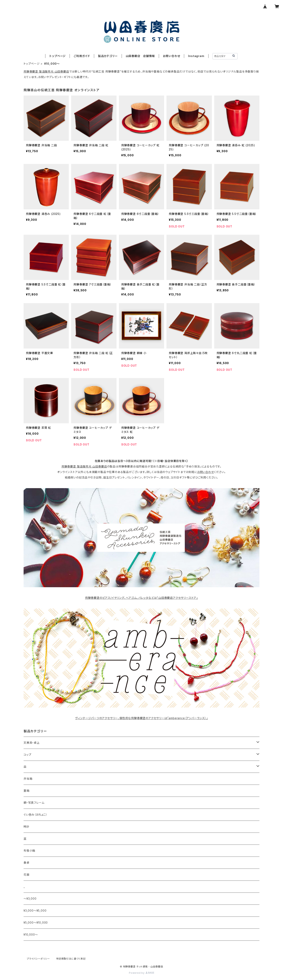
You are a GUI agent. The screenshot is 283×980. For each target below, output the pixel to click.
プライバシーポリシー (38, 959)
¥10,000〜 (31, 934)
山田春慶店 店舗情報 (140, 56)
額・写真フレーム (34, 803)
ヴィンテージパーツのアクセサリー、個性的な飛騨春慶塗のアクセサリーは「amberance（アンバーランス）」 (141, 718)
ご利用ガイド (82, 56)
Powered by (141, 973)
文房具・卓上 (32, 743)
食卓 (27, 863)
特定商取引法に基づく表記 (71, 959)
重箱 (27, 791)
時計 (27, 827)
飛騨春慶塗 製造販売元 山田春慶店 (46, 71)
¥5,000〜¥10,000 (36, 922)
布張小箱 (29, 851)
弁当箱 (28, 779)
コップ (27, 755)
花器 (27, 875)
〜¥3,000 (30, 899)
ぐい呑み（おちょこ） (35, 815)
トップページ (57, 56)
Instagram (196, 56)
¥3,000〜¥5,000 (35, 911)
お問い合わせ (172, 56)
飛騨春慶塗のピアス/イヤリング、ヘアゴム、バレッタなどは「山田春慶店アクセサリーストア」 (141, 598)
